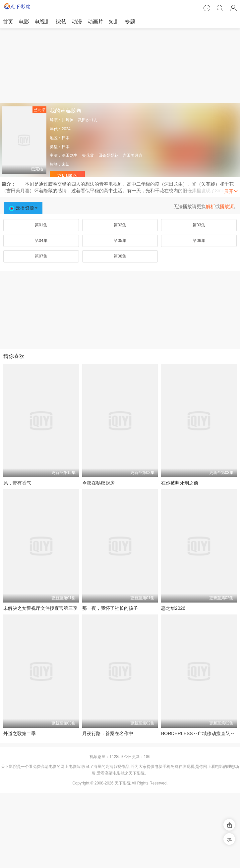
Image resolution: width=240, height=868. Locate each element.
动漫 (77, 22)
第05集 (120, 241)
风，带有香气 (17, 483)
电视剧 (42, 22)
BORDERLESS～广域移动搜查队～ (198, 733)
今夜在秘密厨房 (98, 483)
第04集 (41, 241)
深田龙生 (70, 155)
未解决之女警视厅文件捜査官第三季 (40, 608)
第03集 (199, 225)
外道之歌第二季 (20, 733)
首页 (8, 22)
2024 (66, 129)
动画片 (95, 22)
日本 (66, 138)
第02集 (120, 225)
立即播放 (67, 176)
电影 (24, 22)
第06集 (199, 241)
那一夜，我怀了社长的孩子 (110, 608)
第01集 (41, 225)
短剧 (114, 22)
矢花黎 (88, 155)
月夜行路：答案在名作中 (108, 733)
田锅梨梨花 (108, 155)
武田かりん (88, 120)
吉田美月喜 (133, 155)
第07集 (41, 256)
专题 (130, 22)
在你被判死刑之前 (180, 483)
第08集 (120, 256)
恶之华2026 (173, 608)
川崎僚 (68, 120)
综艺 (61, 22)
